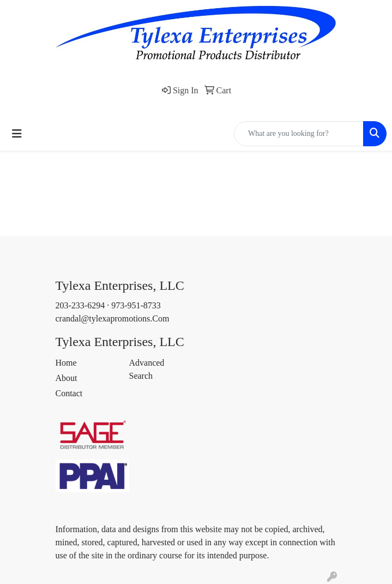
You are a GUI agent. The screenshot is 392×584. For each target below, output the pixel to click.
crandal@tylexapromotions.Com (113, 318)
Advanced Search (147, 369)
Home (66, 363)
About (67, 378)
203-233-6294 (80, 305)
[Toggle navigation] (17, 134)
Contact (69, 393)
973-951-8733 (136, 305)
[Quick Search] (299, 134)
